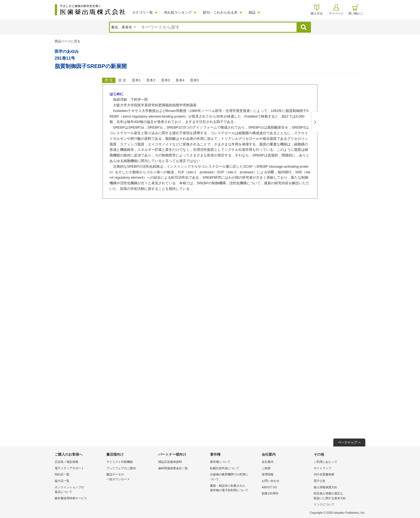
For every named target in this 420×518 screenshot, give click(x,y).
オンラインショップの (79, 490)
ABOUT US (269, 487)
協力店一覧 (62, 481)
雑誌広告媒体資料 (170, 462)
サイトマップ (322, 468)
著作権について (220, 462)
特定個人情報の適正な (338, 496)
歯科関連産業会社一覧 (173, 468)
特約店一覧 (62, 474)
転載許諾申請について (225, 468)
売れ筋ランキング (178, 12)
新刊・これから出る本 (220, 12)
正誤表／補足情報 (66, 462)
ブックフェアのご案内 (121, 468)
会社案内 (268, 462)
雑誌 (252, 12)
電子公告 (320, 481)
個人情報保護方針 (325, 487)
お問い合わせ (271, 481)
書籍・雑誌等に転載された (235, 488)
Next (314, 122)
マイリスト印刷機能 (120, 462)
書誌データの (131, 477)
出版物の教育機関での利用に (235, 477)
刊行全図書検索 (324, 474)
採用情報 (268, 474)
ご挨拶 (266, 468)
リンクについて (324, 504)
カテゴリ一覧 (142, 12)
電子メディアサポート (69, 468)
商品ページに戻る (67, 41)
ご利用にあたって (325, 462)
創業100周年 (270, 493)
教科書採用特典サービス (71, 498)
